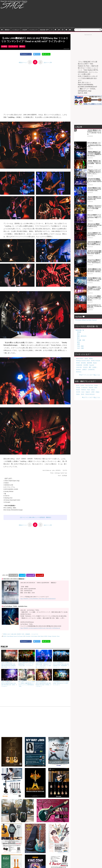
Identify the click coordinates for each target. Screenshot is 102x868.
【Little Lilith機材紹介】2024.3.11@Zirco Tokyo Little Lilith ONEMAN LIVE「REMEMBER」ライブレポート (61, 663)
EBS (24, 640)
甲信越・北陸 (81, 334)
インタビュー (16, 30)
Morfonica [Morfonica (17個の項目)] (85, 363)
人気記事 (24, 30)
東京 (78, 332)
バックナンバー (33, 30)
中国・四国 (80, 340)
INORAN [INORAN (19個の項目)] (92, 361)
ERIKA (5, 638)
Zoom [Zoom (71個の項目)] (90, 381)
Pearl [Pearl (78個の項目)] (77, 381)
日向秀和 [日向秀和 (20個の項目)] (84, 359)
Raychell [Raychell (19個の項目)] (89, 359)
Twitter (22, 580)
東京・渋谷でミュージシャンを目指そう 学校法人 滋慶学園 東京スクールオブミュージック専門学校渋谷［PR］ (27, 682)
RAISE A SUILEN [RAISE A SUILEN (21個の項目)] (93, 355)
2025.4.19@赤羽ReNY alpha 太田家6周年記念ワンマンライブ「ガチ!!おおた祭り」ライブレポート (27, 662)
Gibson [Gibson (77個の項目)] (81, 381)
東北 (78, 328)
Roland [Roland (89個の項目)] (93, 379)
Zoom (58, 640)
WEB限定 (4, 51)
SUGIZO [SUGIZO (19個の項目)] (78, 361)
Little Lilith (13, 638)
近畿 (78, 338)
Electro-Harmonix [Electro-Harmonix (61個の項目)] (80, 386)
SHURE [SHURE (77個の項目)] (86, 381)
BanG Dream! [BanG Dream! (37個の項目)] (79, 352)
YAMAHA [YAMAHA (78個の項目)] (98, 379)
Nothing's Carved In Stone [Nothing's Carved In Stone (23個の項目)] (82, 355)
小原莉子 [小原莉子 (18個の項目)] (97, 361)
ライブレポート (13, 51)
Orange (50, 640)
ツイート (37, 58)
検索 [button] (101, 31)
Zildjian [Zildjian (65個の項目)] (82, 384)
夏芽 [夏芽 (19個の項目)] (82, 361)
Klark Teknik (41, 640)
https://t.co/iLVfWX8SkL (86, 85)
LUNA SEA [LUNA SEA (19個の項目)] (95, 359)
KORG (46, 640)
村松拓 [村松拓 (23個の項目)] (89, 352)
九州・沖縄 (80, 342)
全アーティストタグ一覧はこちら (90, 367)
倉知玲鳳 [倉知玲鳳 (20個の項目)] (87, 357)
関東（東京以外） (82, 330)
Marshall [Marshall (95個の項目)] (85, 379)
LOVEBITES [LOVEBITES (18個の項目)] (79, 363)
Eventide (28, 640)
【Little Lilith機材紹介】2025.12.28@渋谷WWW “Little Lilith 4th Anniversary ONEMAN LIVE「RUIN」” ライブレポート (9, 663)
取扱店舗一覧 (44, 30)
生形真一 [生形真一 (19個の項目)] (86, 361)
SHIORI (17, 638)
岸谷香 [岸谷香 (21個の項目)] (78, 357)
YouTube (39, 580)
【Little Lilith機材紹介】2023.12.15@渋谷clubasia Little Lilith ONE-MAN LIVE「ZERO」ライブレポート (9, 682)
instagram (30, 580)
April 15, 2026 (82, 93)
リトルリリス (32, 638)
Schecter (54, 640)
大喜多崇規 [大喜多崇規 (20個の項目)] (79, 359)
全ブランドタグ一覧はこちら (92, 389)
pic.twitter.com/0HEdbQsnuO (87, 87)
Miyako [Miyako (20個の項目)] (92, 357)
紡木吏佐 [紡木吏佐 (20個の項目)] (82, 357)
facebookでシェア (26, 58)
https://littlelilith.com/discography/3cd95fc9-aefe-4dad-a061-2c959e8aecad (40, 633)
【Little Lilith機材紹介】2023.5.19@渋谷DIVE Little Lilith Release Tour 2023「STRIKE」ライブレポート (44, 682)
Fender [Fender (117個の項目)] (94, 377)
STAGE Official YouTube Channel (87, 314)
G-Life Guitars (34, 640)
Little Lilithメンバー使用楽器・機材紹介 (40, 522)
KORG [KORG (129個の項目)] (82, 377)
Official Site (13, 580)
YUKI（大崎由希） (24, 638)
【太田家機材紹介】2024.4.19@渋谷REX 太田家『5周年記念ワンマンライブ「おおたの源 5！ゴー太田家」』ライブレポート (44, 663)
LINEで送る (47, 58)
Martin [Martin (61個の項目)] (90, 384)
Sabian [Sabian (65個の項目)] (86, 384)
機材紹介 (7, 30)
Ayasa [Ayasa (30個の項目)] (85, 352)
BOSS (5, 640)
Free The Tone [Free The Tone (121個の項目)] (88, 377)
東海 (78, 336)
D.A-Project (20, 640)
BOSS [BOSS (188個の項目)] (77, 377)
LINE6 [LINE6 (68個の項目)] (77, 384)
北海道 (79, 326)
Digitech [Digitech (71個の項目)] (94, 381)
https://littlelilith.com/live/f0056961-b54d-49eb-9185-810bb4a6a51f (38, 603)
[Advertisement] (77, 14)
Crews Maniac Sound (12, 640)
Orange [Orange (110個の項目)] (98, 377)
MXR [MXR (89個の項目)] (89, 379)
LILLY (8, 638)
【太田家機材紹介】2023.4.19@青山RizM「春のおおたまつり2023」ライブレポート (61, 681)
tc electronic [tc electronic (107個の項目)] (79, 379)
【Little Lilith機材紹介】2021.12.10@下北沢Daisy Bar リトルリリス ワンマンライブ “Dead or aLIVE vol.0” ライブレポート (35, 42)
